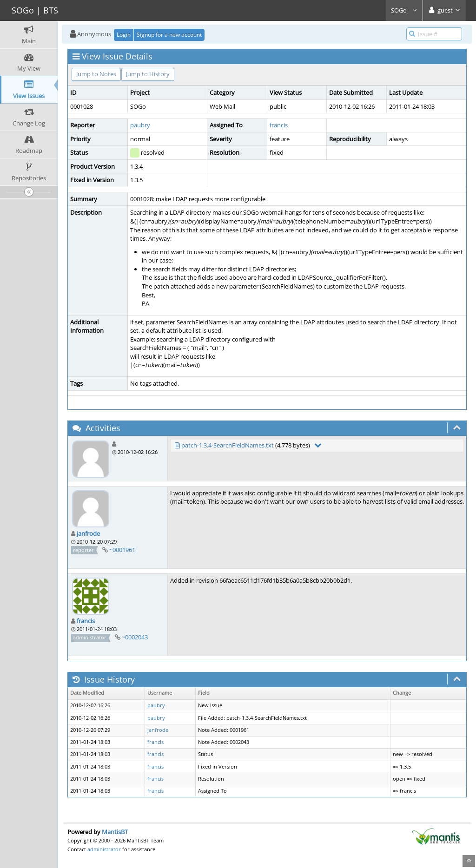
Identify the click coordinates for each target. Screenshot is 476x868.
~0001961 (122, 550)
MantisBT (115, 832)
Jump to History (148, 74)
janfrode (88, 533)
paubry (140, 125)
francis (279, 125)
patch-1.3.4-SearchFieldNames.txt (228, 445)
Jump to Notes (96, 74)
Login (124, 35)
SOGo (404, 10)
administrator (104, 849)
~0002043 (135, 637)
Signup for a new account (169, 35)
